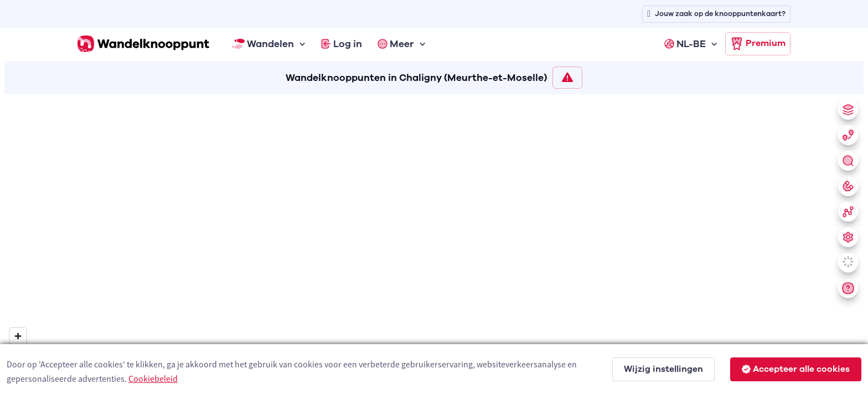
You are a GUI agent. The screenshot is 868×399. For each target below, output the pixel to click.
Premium (758, 44)
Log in (342, 44)
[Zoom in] (18, 336)
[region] (434, 244)
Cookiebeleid (153, 378)
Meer (396, 44)
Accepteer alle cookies (796, 369)
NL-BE (685, 44)
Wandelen (263, 44)
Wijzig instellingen (663, 369)
